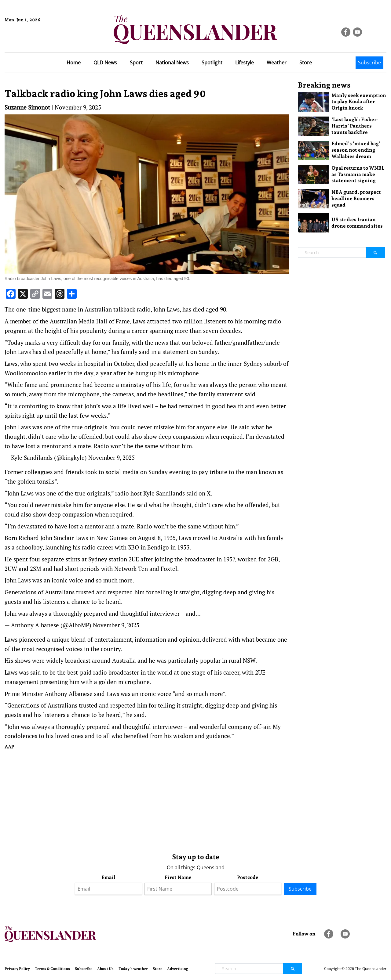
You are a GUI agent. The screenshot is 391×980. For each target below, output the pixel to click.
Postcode (248, 877)
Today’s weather (133, 969)
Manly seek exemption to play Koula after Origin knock (359, 102)
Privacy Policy (17, 969)
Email (108, 877)
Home (74, 63)
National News (172, 63)
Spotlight (212, 63)
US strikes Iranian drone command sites (357, 223)
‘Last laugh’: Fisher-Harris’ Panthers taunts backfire (355, 126)
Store (306, 63)
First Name (178, 877)
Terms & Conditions (52, 969)
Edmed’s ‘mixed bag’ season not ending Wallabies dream (356, 150)
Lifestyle (245, 63)
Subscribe (369, 63)
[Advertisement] (147, 800)
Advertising (178, 969)
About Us (105, 969)
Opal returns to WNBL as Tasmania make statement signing (358, 174)
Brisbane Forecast (34, 41)
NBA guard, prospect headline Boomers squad (356, 198)
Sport (136, 63)
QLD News (105, 63)
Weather (277, 63)
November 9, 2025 (111, 458)
